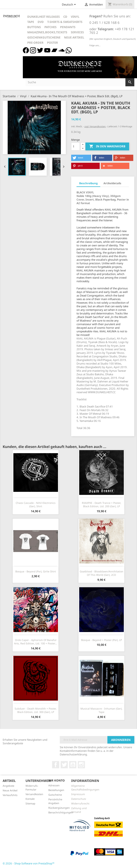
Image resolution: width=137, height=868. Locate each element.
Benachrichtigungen (61, 812)
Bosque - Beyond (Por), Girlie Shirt (36, 571)
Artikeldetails (112, 183)
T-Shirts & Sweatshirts (65, 22)
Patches (50, 27)
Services (77, 32)
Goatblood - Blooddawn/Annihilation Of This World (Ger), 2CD (102, 573)
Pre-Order (35, 43)
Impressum (78, 794)
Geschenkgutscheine (44, 37)
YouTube (73, 765)
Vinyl (75, 17)
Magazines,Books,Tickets (47, 32)
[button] (81, 158)
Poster (53, 43)
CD (65, 17)
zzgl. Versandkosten (95, 126)
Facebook (56, 765)
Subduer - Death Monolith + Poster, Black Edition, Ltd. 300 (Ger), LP (36, 710)
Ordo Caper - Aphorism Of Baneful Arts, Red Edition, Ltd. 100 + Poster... (36, 642)
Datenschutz (79, 799)
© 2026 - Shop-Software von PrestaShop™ (29, 863)
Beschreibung (88, 183)
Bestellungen (56, 790)
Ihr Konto (57, 780)
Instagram (81, 765)
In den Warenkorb (107, 146)
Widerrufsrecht (80, 803)
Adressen (54, 785)
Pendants (68, 27)
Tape (31, 22)
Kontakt (30, 799)
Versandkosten (34, 794)
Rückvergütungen (59, 808)
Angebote (8, 786)
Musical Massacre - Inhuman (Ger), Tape (101, 710)
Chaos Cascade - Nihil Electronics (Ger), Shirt (36, 505)
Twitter (64, 765)
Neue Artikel (74, 37)
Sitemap (30, 803)
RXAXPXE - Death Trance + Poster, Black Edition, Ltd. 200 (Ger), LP (102, 505)
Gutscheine (55, 795)
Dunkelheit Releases (44, 17)
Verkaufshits (10, 795)
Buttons (34, 27)
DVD (41, 22)
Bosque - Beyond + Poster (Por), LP (102, 640)
